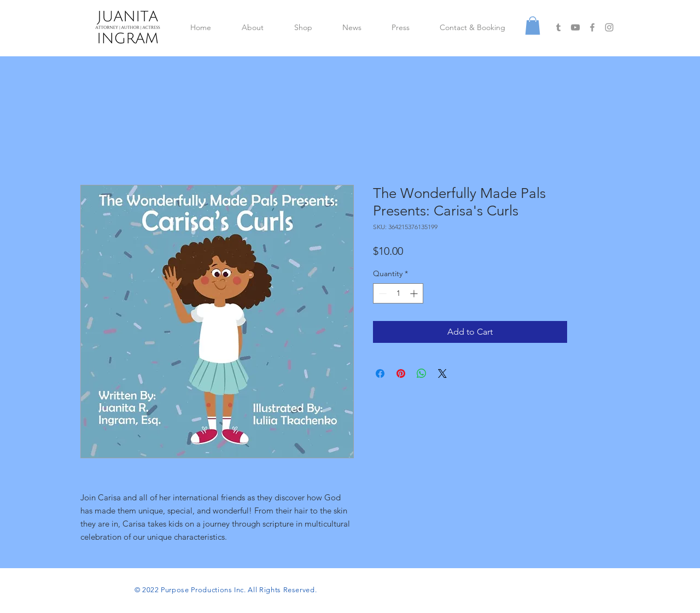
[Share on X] (442, 373)
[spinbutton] (398, 293)
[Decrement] (381, 293)
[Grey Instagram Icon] (609, 27)
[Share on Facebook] (380, 373)
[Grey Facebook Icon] (592, 27)
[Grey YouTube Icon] (575, 27)
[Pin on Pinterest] (401, 373)
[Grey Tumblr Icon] (558, 27)
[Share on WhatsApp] (422, 373)
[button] (533, 25)
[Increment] (415, 293)
